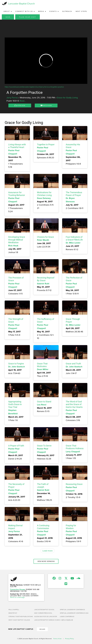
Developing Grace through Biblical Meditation (17, 240)
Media (42, 11)
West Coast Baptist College (19, 620)
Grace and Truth (73, 364)
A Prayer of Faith (16, 446)
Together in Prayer (46, 144)
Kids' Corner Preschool (43, 613)
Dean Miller (43, 369)
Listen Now (20, 105)
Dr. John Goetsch (17, 367)
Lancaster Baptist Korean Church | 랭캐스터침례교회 (46, 620)
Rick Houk (13, 246)
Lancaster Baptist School (44, 610)
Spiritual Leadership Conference (72, 610)
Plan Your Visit (27, 17)
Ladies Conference (67, 616)
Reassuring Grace (74, 484)
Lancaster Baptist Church (22, 4)
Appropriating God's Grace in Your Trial (15, 404)
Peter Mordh (43, 240)
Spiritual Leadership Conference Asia (72, 613)
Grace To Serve (44, 446)
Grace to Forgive (16, 364)
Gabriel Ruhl (43, 284)
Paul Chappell (14, 610)
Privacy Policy (69, 639)
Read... (23, 101)
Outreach (67, 11)
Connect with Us (25, 11)
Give (8, 17)
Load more (48, 551)
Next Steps (81, 11)
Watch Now (46, 105)
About (8, 11)
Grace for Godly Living (67, 98)
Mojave (42, 629)
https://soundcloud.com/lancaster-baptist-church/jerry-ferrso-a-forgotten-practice (34, 87)
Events (54, 11)
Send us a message (17, 597)
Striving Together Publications (20, 616)
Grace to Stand (44, 402)
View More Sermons (46, 561)
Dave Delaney (44, 198)
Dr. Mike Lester (73, 243)
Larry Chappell (73, 452)
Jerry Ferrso (12, 98)
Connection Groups (17, 589)
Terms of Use (57, 639)
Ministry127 (13, 613)
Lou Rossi (42, 405)
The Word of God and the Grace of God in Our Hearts (74, 404)
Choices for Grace (45, 237)
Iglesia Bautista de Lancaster (46, 616)
